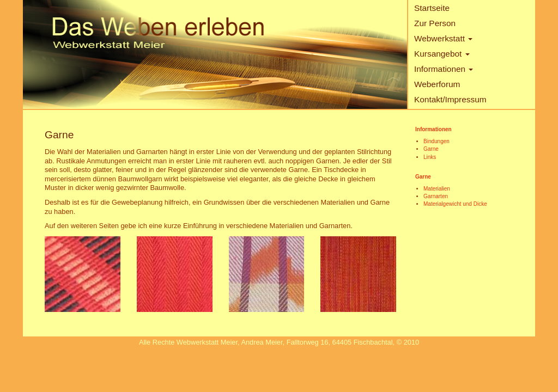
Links (430, 157)
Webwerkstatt (443, 38)
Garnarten (436, 196)
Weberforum (437, 84)
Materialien (437, 189)
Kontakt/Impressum (450, 99)
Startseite (432, 8)
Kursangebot (442, 54)
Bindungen (436, 141)
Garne (431, 149)
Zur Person (435, 23)
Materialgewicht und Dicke (455, 204)
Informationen (444, 69)
